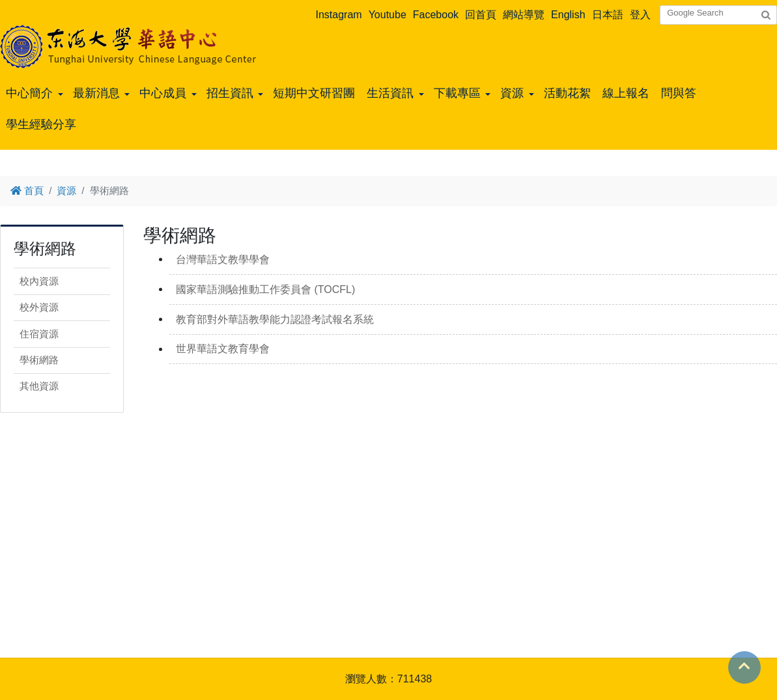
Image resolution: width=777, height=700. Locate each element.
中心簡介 (29, 93)
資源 (512, 93)
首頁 (27, 190)
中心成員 (163, 93)
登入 (640, 15)
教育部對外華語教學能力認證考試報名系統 (275, 319)
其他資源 (39, 386)
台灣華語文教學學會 (223, 259)
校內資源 (39, 281)
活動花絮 (567, 93)
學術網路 (39, 360)
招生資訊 (230, 93)
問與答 (679, 93)
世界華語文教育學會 (223, 349)
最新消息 (96, 93)
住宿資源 (39, 334)
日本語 (608, 15)
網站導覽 (524, 15)
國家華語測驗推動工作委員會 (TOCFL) (265, 289)
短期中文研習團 (314, 93)
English (568, 15)
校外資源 (39, 307)
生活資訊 (390, 93)
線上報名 (626, 93)
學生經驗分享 (41, 124)
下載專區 (457, 93)
